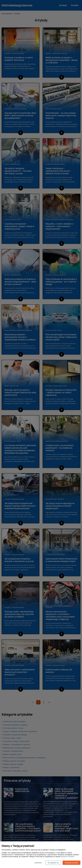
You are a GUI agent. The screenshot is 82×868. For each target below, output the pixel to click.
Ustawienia (38, 863)
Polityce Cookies (67, 856)
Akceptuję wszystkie (71, 863)
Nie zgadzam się (53, 863)
